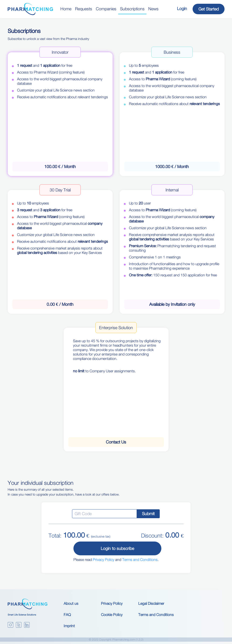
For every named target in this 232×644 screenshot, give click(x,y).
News (153, 9)
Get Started (209, 9)
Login (182, 9)
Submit (148, 514)
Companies (106, 9)
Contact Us (116, 442)
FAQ (67, 615)
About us (71, 603)
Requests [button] (84, 9)
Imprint (69, 626)
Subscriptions (132, 9)
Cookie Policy (112, 615)
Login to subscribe (117, 548)
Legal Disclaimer (151, 603)
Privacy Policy (104, 560)
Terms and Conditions (140, 560)
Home (66, 9)
